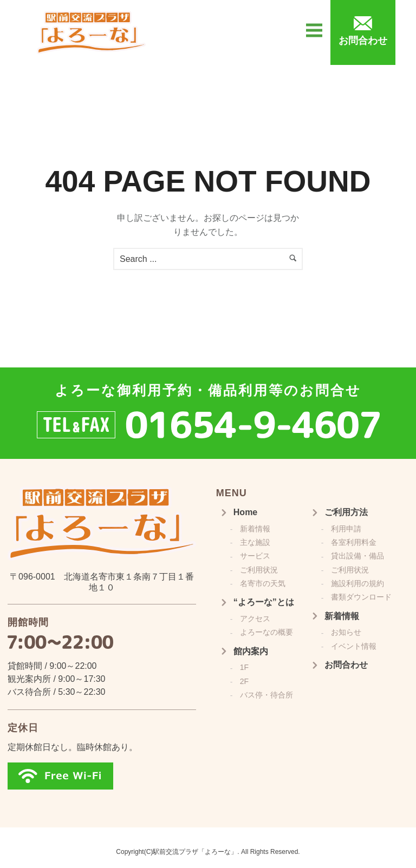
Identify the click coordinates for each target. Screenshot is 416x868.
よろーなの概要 (266, 632)
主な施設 (255, 542)
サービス (255, 556)
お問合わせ (346, 665)
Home (245, 512)
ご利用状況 (259, 570)
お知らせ (346, 632)
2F (244, 681)
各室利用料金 (354, 542)
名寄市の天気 (263, 583)
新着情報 (255, 529)
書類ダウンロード (361, 597)
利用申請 (346, 529)
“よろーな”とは (264, 602)
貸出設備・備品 (357, 556)
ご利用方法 (346, 512)
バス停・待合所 (266, 695)
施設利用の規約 (357, 583)
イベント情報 (354, 646)
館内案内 (251, 651)
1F (244, 667)
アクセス (255, 619)
